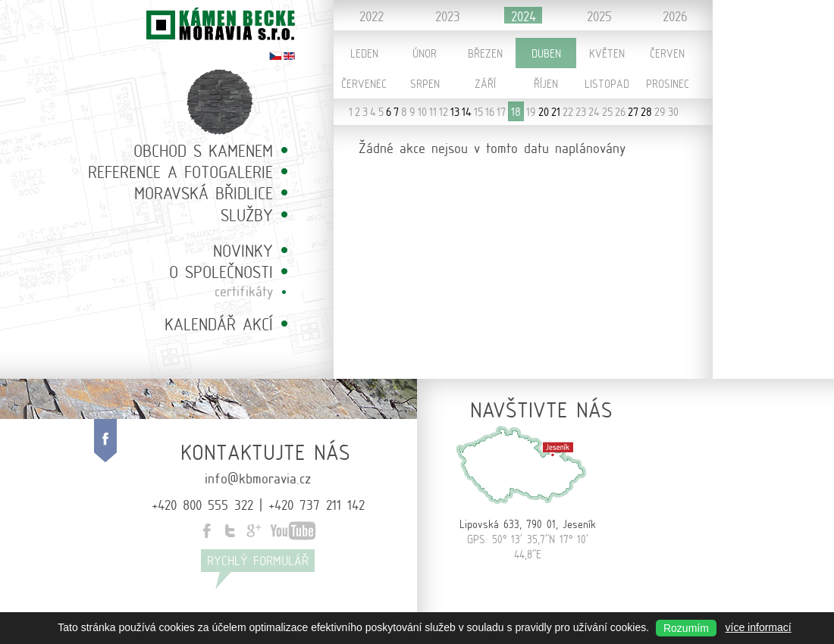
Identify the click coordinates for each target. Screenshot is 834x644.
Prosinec (668, 83)
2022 (372, 15)
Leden (364, 53)
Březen (485, 53)
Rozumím (686, 628)
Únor (425, 53)
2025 (599, 15)
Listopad (607, 83)
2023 (448, 15)
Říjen (546, 83)
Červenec (364, 83)
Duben (546, 53)
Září (485, 83)
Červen (667, 53)
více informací (759, 627)
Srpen (425, 83)
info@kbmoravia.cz (258, 477)
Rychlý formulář (258, 560)
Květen (607, 53)
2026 (675, 15)
